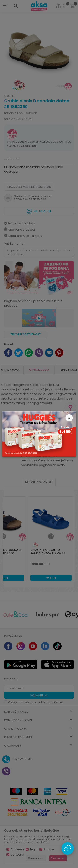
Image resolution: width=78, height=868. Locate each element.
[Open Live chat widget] (68, 848)
